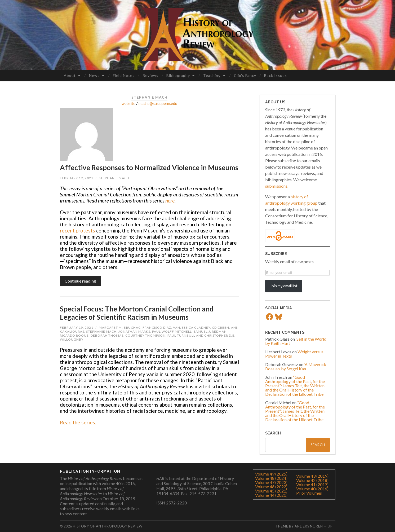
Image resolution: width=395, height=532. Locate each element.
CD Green (221, 327)
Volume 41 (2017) (312, 484)
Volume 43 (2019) (312, 476)
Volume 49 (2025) (271, 474)
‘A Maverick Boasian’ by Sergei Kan (296, 366)
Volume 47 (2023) (271, 482)
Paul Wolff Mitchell (172, 331)
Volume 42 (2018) (312, 480)
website (128, 103)
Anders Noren (309, 526)
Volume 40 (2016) (312, 489)
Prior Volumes (309, 493)
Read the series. (78, 422)
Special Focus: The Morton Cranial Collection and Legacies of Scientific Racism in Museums (137, 313)
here (170, 201)
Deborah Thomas (107, 335)
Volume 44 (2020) (271, 495)
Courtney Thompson (145, 335)
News (94, 75)
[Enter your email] (298, 273)
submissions (276, 186)
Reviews (150, 75)
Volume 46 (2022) (271, 487)
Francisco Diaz (157, 327)
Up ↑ (331, 526)
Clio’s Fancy (245, 75)
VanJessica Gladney (192, 327)
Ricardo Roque (74, 335)
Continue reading (80, 281)
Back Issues (276, 75)
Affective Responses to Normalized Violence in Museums (149, 168)
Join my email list (284, 286)
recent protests (77, 230)
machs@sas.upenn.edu (158, 103)
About (70, 75)
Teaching (212, 75)
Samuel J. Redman (210, 331)
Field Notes (124, 75)
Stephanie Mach (114, 178)
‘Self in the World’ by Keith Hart (296, 341)
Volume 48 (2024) (271, 478)
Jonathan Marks (134, 331)
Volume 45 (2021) (271, 491)
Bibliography (178, 75)
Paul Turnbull (181, 335)
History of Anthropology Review (108, 526)
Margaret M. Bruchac (120, 327)
